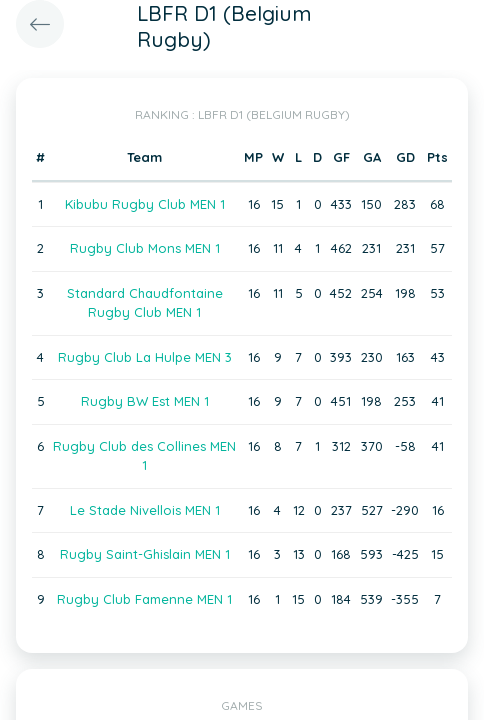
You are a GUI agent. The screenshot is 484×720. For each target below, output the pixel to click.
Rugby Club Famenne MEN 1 (144, 599)
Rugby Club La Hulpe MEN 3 (145, 357)
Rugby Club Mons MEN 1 (145, 248)
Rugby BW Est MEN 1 (145, 401)
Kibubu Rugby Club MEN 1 (145, 204)
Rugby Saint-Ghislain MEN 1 (145, 554)
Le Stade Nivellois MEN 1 (145, 510)
